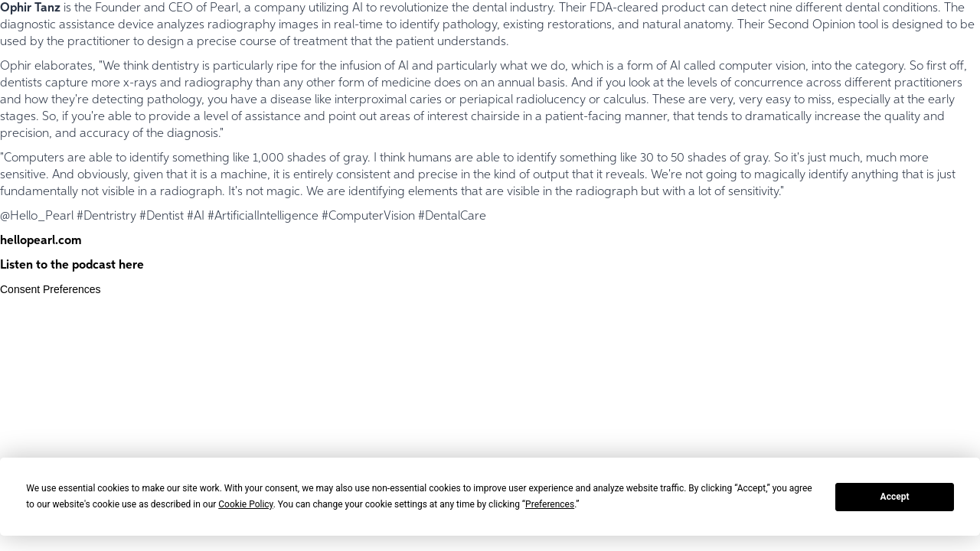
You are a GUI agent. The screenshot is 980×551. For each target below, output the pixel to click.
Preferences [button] (550, 504)
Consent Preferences (51, 289)
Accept (895, 497)
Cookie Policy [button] (245, 504)
